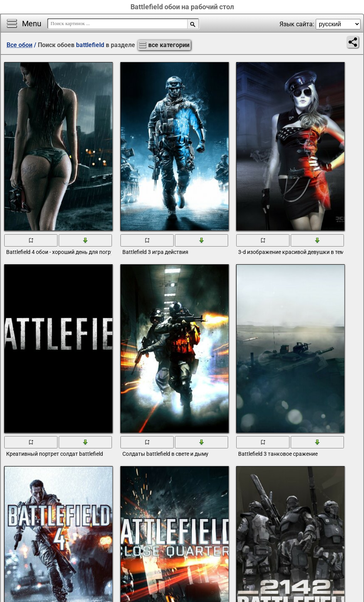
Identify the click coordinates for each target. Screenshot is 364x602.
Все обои (19, 45)
